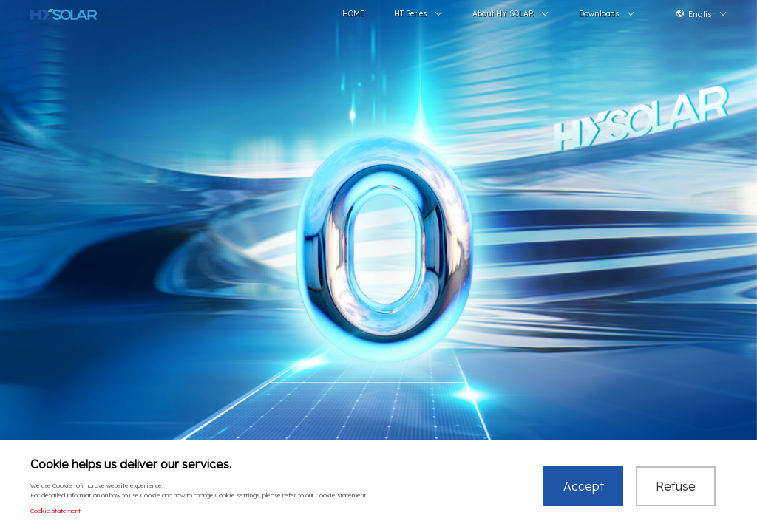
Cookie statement (55, 511)
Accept (584, 487)
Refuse (676, 487)
